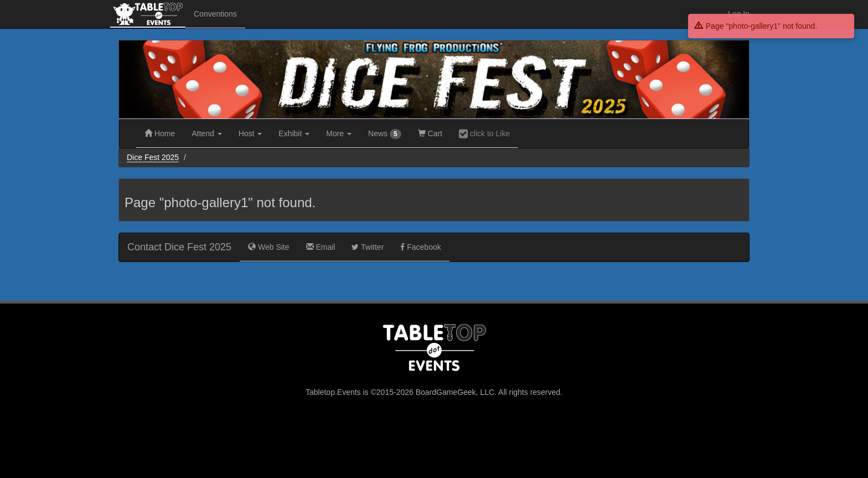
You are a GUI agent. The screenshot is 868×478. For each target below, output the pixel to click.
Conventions (215, 14)
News (385, 134)
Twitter (368, 247)
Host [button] (250, 133)
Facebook (420, 247)
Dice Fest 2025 (153, 157)
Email (321, 247)
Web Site (268, 247)
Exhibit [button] (294, 133)
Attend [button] (206, 133)
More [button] (339, 133)
